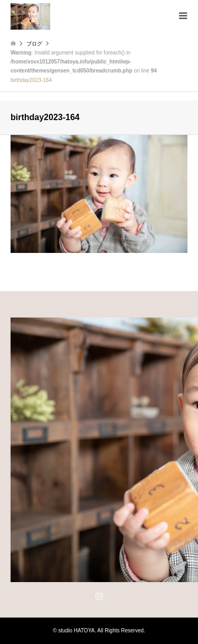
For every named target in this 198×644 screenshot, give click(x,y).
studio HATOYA (76, 631)
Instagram (99, 596)
